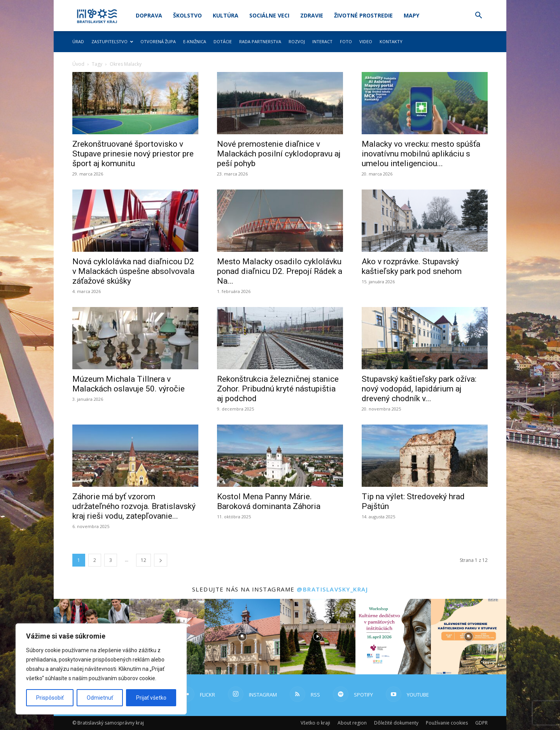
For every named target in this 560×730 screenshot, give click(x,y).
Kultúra (226, 15)
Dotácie (223, 41)
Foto (346, 41)
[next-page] (161, 560)
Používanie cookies (447, 723)
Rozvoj (297, 41)
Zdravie (312, 15)
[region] (101, 669)
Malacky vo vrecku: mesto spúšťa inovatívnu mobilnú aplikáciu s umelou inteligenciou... (421, 154)
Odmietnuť (100, 698)
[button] (478, 16)
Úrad (78, 41)
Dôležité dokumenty (396, 723)
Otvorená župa (158, 41)
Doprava (149, 15)
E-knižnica (195, 41)
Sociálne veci (269, 15)
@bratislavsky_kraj (332, 589)
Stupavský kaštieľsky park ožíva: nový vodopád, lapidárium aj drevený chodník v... (419, 389)
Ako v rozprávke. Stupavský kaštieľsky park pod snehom (412, 266)
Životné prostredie (363, 15)
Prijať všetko (151, 698)
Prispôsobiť (50, 698)
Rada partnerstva (260, 41)
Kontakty (391, 41)
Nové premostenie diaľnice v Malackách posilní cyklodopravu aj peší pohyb (279, 154)
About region (352, 723)
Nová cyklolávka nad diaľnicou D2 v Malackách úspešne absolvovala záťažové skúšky (133, 271)
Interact (322, 41)
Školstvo (187, 15)
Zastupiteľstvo (112, 41)
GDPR (481, 723)
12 (143, 560)
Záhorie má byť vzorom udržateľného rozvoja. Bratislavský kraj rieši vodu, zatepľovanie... (134, 506)
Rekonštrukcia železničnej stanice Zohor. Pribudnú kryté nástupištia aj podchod (278, 389)
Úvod (78, 64)
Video (366, 41)
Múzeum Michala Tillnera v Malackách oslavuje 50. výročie (129, 384)
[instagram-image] (242, 637)
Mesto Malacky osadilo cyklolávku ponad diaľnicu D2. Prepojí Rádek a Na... (280, 271)
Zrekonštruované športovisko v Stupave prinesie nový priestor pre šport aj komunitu (133, 154)
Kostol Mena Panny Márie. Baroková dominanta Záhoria (269, 501)
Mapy (411, 15)
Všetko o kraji (315, 723)
